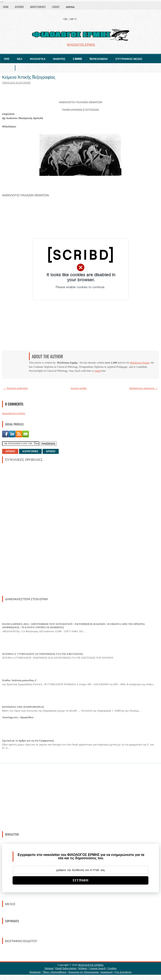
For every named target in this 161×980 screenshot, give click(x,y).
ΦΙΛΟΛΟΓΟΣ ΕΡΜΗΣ (91, 965)
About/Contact (38, 7)
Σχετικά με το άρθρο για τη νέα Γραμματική (28, 740)
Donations (35, 972)
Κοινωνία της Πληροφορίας (84, 972)
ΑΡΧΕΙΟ (51, 451)
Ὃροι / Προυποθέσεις (55, 972)
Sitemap (49, 968)
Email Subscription (66, 968)
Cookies (112, 968)
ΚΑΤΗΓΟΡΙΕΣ (30, 451)
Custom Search (97, 968)
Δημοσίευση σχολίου (14, 413)
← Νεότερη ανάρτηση (16, 388)
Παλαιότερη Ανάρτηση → (144, 388)
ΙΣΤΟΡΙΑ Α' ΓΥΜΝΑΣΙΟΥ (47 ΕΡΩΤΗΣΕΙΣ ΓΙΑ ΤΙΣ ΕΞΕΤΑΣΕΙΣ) (43, 654)
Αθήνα (70, 7)
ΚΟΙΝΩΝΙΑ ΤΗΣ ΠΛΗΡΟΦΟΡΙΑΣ (23, 707)
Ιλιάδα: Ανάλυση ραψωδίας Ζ (19, 680)
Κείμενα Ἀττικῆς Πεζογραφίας (29, 77)
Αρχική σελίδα (79, 388)
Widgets (83, 968)
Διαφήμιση (107, 972)
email (98, 371)
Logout (56, 7)
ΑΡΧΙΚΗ (10, 451)
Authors (19, 7)
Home (6, 7)
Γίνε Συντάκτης (123, 972)
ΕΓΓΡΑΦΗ (81, 880)
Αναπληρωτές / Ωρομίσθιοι (18, 717)
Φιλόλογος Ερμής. (140, 363)
